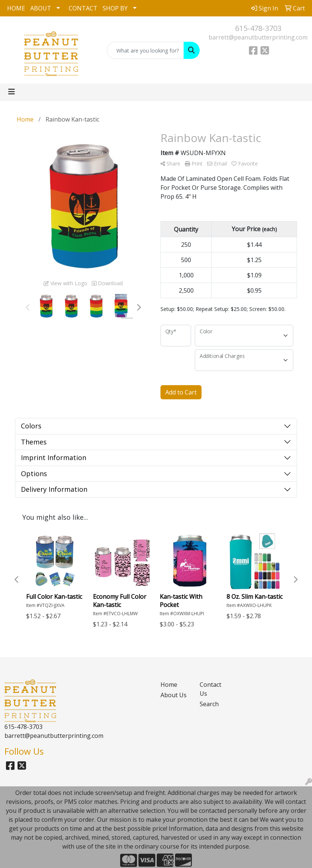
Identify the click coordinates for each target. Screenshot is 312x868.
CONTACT (83, 8)
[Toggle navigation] (12, 92)
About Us (174, 695)
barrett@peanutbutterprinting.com (258, 37)
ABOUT (41, 8)
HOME (16, 8)
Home (169, 685)
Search (209, 704)
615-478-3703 (258, 28)
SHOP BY (115, 8)
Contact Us (210, 689)
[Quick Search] (146, 50)
